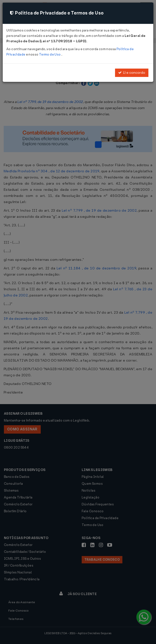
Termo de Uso (50, 54)
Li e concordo (132, 73)
